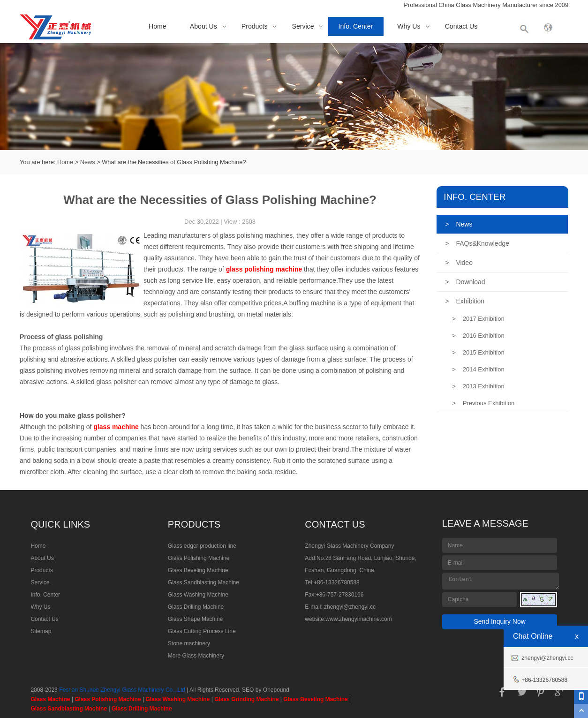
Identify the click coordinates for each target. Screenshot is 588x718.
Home (158, 26)
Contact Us (461, 26)
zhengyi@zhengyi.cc (350, 607)
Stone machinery (189, 643)
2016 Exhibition (478, 336)
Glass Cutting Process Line (202, 631)
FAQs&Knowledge (477, 243)
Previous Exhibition (483, 403)
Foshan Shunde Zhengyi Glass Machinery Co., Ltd (122, 690)
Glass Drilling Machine (196, 607)
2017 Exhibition (478, 319)
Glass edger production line (202, 546)
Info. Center (356, 26)
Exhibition (465, 301)
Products (255, 26)
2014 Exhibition (478, 369)
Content (501, 581)
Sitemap (41, 631)
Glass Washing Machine (198, 595)
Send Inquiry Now (500, 621)
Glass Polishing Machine (199, 558)
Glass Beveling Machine (198, 570)
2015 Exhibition (478, 352)
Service (303, 26)
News (88, 162)
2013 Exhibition (478, 386)
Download (465, 282)
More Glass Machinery (196, 656)
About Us (204, 26)
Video (459, 263)
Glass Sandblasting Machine (204, 582)
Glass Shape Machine (195, 619)
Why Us (409, 26)
